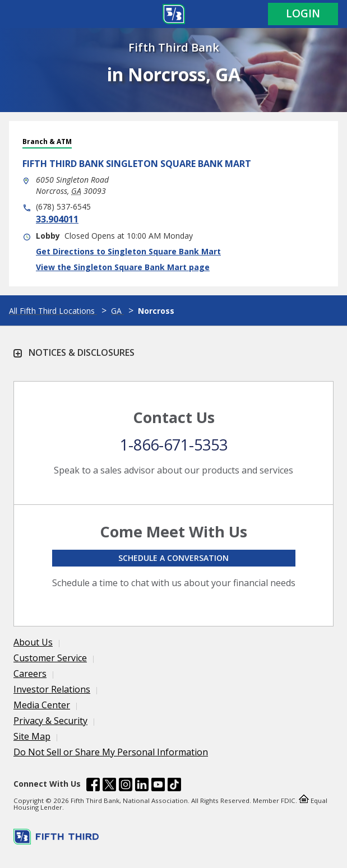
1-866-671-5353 (174, 445)
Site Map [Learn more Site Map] (32, 736)
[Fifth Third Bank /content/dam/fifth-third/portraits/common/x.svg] (109, 786)
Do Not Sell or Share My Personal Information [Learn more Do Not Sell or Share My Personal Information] (111, 752)
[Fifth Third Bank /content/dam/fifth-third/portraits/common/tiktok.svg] (174, 786)
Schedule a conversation (173, 558)
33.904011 (57, 219)
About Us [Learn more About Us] (33, 642)
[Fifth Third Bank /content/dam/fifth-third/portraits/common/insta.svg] (126, 786)
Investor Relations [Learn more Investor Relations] (52, 689)
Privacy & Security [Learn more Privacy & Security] (50, 721)
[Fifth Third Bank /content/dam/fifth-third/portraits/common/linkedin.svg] (142, 786)
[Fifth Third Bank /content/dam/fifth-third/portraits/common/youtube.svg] (158, 786)
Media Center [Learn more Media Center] (42, 705)
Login (303, 13)
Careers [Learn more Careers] (30, 674)
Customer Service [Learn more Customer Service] (50, 658)
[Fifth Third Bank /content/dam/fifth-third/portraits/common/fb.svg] (93, 786)
